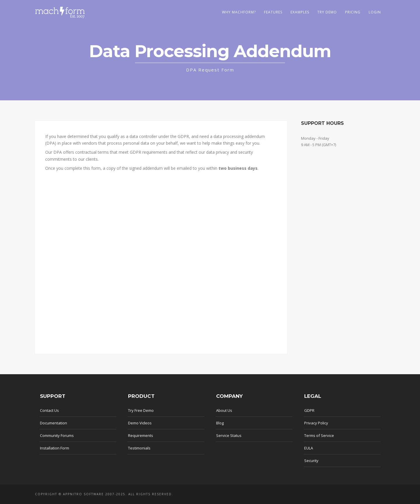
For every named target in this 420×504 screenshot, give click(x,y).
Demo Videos (140, 423)
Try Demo (327, 12)
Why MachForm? (239, 12)
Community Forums (57, 435)
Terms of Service (319, 435)
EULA (309, 448)
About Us (224, 410)
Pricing (353, 12)
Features (273, 12)
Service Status (229, 435)
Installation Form (55, 448)
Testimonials (139, 448)
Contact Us (49, 410)
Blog (220, 423)
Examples (300, 12)
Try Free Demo (141, 410)
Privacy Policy (316, 423)
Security (311, 461)
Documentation (54, 423)
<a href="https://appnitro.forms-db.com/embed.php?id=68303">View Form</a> (161, 261)
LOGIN (375, 12)
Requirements (141, 435)
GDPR (309, 410)
